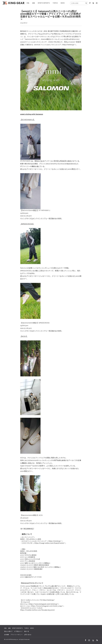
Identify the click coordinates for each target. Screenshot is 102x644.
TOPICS (55, 3)
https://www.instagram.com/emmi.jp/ (43, 604)
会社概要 (7, 635)
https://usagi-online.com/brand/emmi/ (50, 543)
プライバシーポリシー (17, 635)
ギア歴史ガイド (18, 631)
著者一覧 (26, 631)
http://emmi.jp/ (69, 45)
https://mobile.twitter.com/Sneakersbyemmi (38, 610)
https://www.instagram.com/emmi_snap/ (47, 606)
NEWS (63, 3)
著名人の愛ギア (8, 631)
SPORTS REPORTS (44, 3)
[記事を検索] (77, 3)
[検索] (86, 3)
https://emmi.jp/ (55, 541)
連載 (34, 3)
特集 (28, 3)
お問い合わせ (28, 635)
